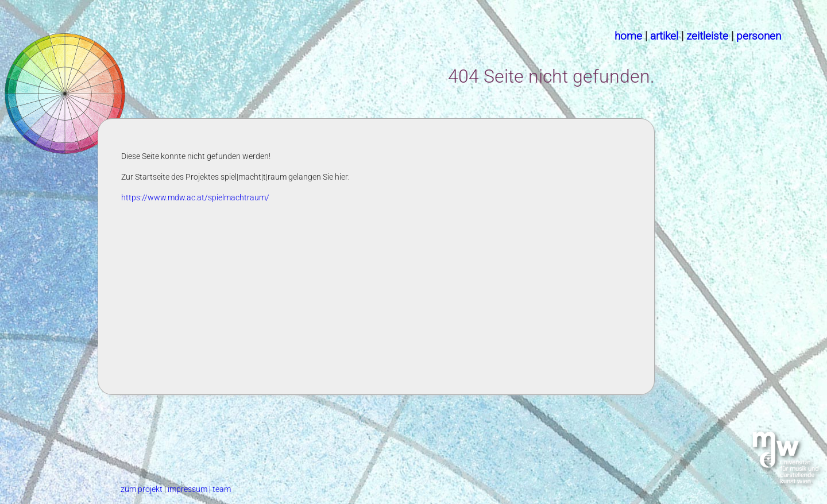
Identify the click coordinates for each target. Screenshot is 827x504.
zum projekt (142, 489)
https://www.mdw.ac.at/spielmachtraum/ (195, 198)
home (628, 36)
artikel (664, 36)
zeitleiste (707, 36)
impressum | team (199, 489)
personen (759, 36)
